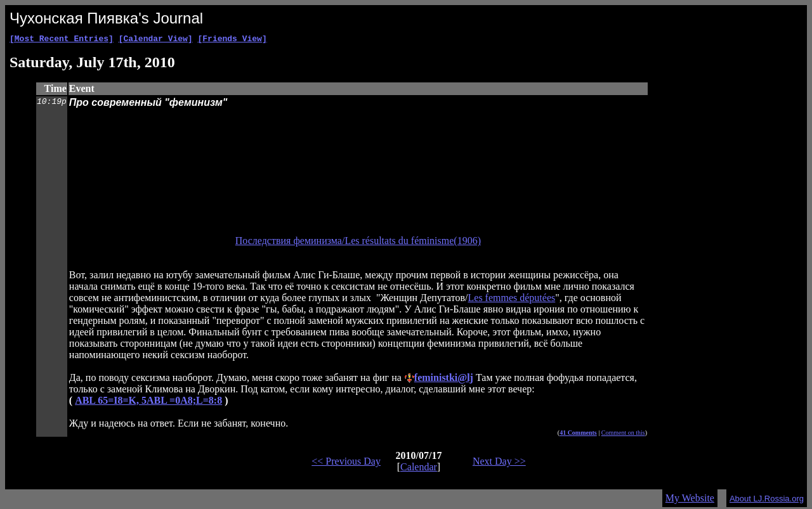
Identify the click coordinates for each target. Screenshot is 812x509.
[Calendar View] (156, 40)
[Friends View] (232, 40)
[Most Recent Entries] (62, 40)
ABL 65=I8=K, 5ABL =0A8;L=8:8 (148, 402)
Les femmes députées (512, 300)
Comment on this (623, 435)
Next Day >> (499, 463)
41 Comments (578, 435)
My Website (690, 500)
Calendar (419, 469)
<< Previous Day (346, 463)
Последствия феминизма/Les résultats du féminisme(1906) (358, 242)
